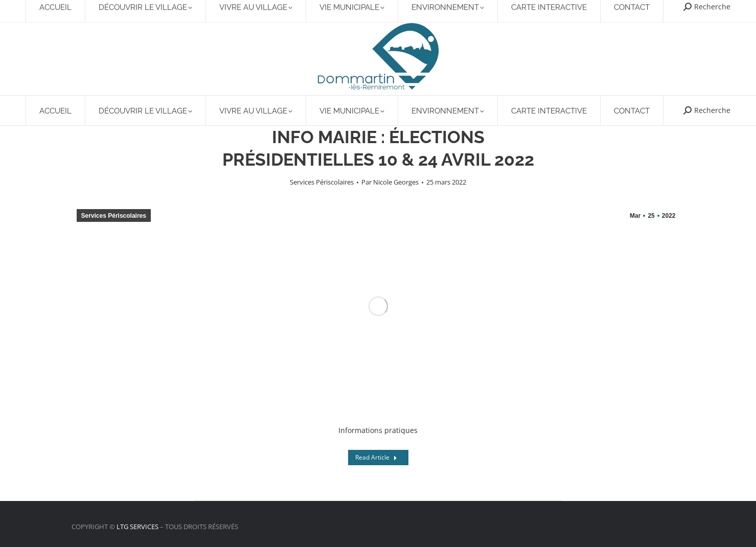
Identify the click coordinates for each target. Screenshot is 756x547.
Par (390, 182)
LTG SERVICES (138, 527)
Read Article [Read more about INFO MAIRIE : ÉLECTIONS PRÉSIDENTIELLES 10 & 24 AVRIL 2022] (376, 457)
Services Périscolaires (322, 182)
